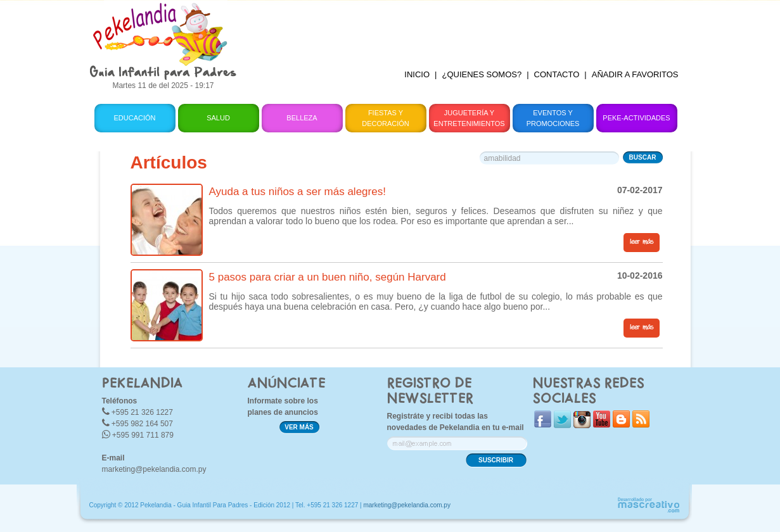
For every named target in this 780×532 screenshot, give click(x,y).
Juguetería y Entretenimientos (469, 118)
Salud (218, 118)
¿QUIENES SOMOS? (482, 74)
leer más (642, 242)
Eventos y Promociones (553, 118)
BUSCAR (643, 157)
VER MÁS (299, 427)
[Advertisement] (468, 28)
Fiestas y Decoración (386, 118)
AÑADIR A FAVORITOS (635, 74)
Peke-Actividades (636, 118)
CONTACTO (557, 74)
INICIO (417, 74)
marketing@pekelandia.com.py (154, 469)
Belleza (302, 118)
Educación (134, 118)
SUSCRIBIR (496, 460)
